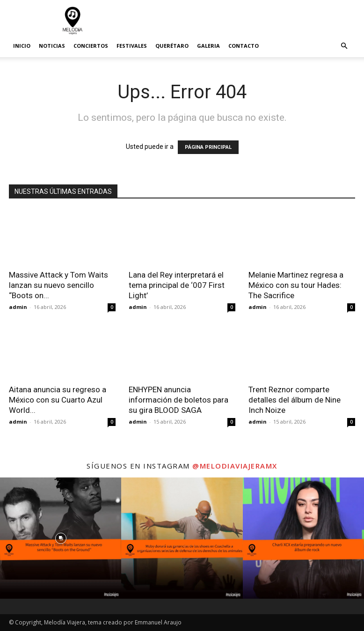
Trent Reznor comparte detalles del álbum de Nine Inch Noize (295, 400)
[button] (344, 46)
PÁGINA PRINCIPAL (208, 147)
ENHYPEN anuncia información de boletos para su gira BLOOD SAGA (178, 400)
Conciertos (91, 46)
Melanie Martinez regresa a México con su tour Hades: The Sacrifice (296, 285)
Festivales (132, 46)
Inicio (22, 46)
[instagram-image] (61, 538)
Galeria (208, 46)
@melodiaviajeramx (235, 466)
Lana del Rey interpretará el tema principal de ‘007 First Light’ (177, 285)
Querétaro (172, 46)
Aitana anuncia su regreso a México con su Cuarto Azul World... (58, 400)
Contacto (244, 46)
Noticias (52, 46)
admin (18, 307)
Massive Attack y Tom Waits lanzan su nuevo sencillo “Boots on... (58, 285)
